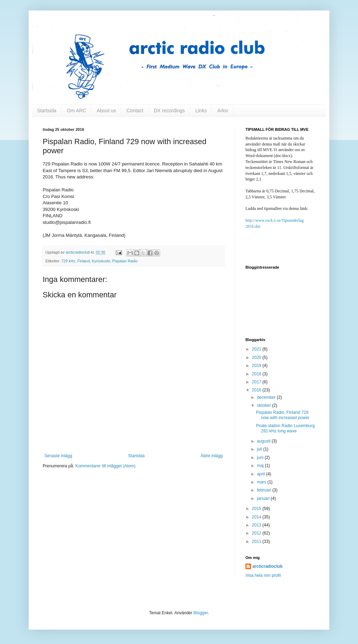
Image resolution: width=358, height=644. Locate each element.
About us (106, 111)
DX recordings (169, 111)
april (262, 474)
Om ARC (76, 111)
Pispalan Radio (125, 261)
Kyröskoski (101, 261)
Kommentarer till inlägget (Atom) (105, 466)
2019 (257, 366)
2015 (257, 509)
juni (261, 458)
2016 (257, 390)
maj (261, 466)
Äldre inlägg (212, 456)
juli (260, 449)
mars (262, 482)
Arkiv (223, 111)
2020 (257, 358)
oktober (264, 405)
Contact (135, 111)
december (267, 397)
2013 (257, 525)
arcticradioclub (267, 566)
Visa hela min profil (263, 575)
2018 (257, 374)
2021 (257, 349)
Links (201, 111)
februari (265, 490)
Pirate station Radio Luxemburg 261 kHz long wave (285, 428)
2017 (257, 382)
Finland (83, 261)
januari (264, 498)
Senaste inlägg (58, 456)
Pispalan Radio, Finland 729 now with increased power (283, 415)
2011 (257, 542)
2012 (257, 533)
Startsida (47, 111)
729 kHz (69, 261)
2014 (257, 517)
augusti (264, 441)
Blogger (201, 613)
